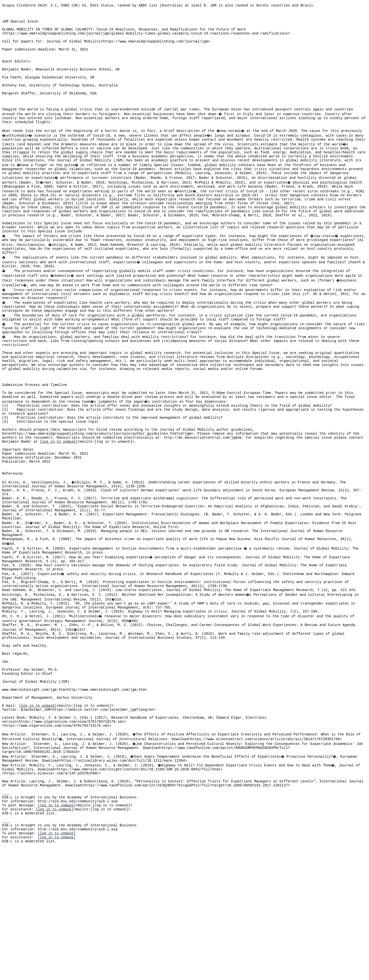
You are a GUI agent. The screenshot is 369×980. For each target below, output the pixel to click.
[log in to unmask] (59, 504)
